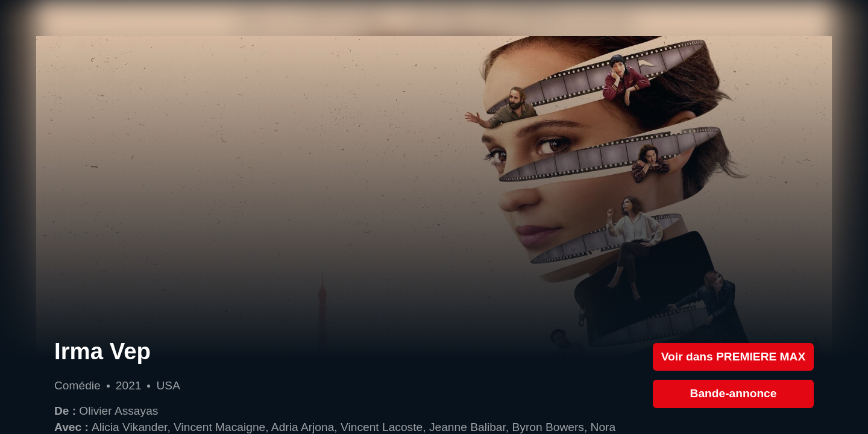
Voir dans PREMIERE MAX (734, 357)
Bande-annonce (734, 393)
